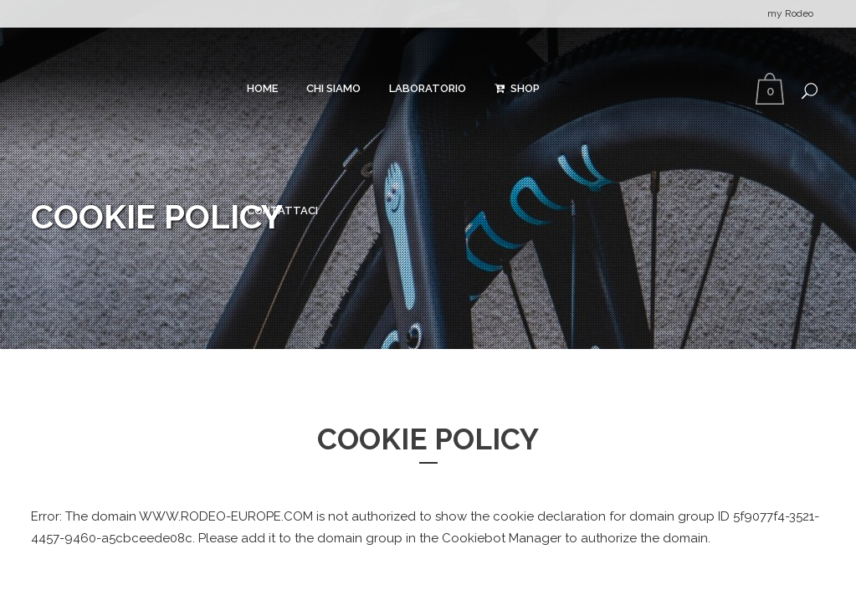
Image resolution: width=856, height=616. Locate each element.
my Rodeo (790, 13)
